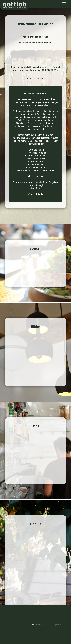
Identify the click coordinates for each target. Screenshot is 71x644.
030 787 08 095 (38, 625)
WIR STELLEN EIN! (36, 79)
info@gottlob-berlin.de (36, 194)
